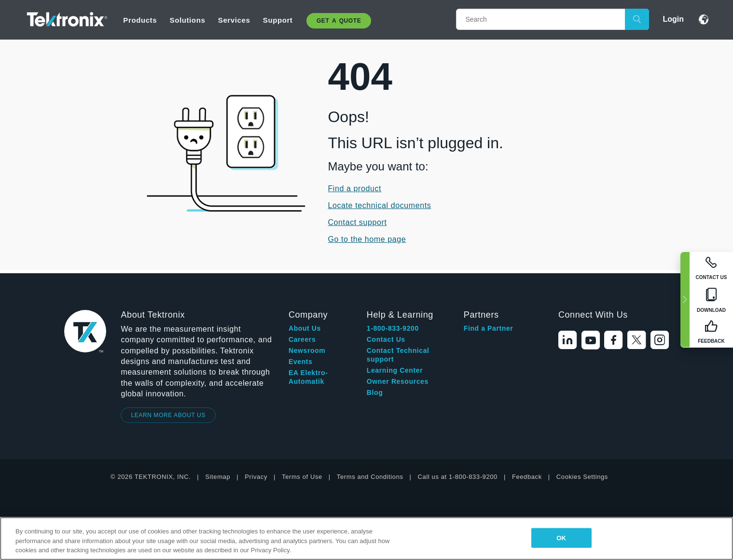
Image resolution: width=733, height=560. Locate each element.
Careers (302, 339)
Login (673, 19)
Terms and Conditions (370, 477)
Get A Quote (339, 21)
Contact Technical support (398, 355)
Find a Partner (489, 328)
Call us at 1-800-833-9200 (458, 477)
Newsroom (307, 350)
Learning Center (395, 370)
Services (234, 20)
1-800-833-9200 (393, 328)
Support (278, 20)
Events (301, 362)
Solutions (188, 20)
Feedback (527, 477)
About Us (305, 328)
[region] (366, 539)
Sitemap (218, 477)
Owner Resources (398, 381)
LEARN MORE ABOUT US (168, 415)
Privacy (256, 477)
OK (561, 538)
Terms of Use (302, 477)
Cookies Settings (582, 477)
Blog (375, 392)
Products (140, 20)
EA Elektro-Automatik (308, 377)
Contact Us (386, 339)
